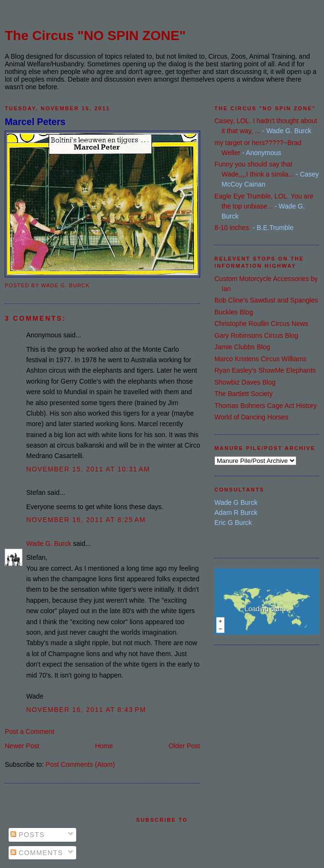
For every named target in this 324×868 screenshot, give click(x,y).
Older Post (184, 746)
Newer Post (22, 746)
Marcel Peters (35, 122)
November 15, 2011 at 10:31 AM (88, 469)
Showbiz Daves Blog (245, 382)
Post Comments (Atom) (80, 764)
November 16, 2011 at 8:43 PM (86, 710)
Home (104, 746)
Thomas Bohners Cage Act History (266, 406)
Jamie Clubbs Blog (242, 347)
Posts (28, 835)
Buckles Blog (234, 312)
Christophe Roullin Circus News (261, 324)
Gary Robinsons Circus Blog (256, 335)
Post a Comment (30, 732)
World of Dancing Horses (251, 417)
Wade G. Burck (49, 544)
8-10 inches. (233, 228)
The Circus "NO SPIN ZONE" (95, 36)
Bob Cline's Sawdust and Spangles (266, 300)
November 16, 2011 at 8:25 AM (86, 520)
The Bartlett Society (243, 394)
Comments (37, 853)
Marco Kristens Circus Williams (260, 359)
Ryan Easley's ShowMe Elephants (265, 370)
